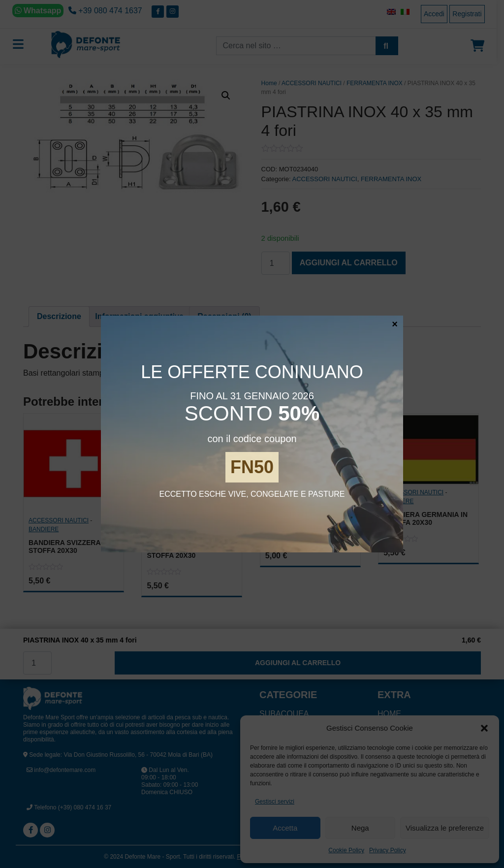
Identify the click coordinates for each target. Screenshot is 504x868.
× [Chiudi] (395, 323)
